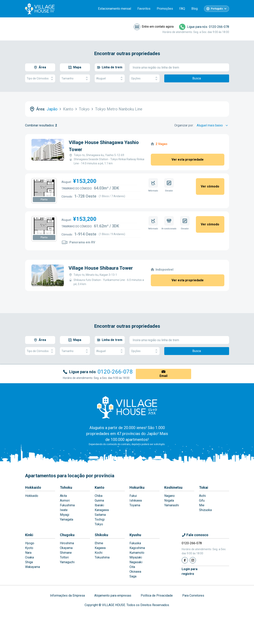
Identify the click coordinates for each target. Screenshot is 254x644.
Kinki (29, 535)
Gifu (202, 500)
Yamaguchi (67, 562)
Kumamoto (137, 553)
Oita (132, 567)
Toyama (135, 505)
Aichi (202, 496)
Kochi (99, 553)
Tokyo (99, 524)
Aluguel (110, 79)
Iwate (64, 510)
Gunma (99, 500)
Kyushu (135, 535)
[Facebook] (185, 560)
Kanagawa (102, 510)
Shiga (29, 562)
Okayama (66, 548)
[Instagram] (193, 560)
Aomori (65, 500)
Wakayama (33, 567)
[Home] (127, 407)
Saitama (100, 515)
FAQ (182, 9)
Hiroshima (67, 543)
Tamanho (75, 79)
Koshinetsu (173, 487)
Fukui (133, 496)
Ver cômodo (210, 186)
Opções (144, 79)
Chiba (99, 496)
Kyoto (29, 548)
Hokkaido (33, 487)
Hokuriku (137, 487)
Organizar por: (184, 125)
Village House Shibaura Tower (101, 268)
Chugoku (67, 535)
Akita (63, 496)
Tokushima (102, 557)
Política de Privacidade (157, 596)
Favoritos (144, 9)
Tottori (64, 557)
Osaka (29, 557)
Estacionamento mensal (115, 9)
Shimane (66, 553)
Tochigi (100, 519)
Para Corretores (193, 596)
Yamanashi (172, 505)
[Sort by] (213, 125)
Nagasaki (136, 562)
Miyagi (65, 515)
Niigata (169, 500)
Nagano (169, 496)
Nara (28, 553)
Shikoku (101, 535)
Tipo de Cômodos (40, 79)
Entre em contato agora (158, 27)
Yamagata (67, 519)
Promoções (165, 9)
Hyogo (30, 543)
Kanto (100, 487)
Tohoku (66, 487)
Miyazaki (136, 557)
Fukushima (67, 505)
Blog (195, 9)
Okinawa (135, 572)
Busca (197, 78)
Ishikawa (136, 500)
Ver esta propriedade (188, 160)
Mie (202, 505)
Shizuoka (205, 510)
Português (217, 9)
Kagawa (100, 548)
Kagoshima (137, 548)
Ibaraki (99, 505)
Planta (44, 200)
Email (163, 376)
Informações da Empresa (67, 596)
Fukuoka (135, 543)
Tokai (204, 487)
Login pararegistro (190, 571)
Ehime (99, 543)
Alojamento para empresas (113, 596)
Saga (133, 576)
